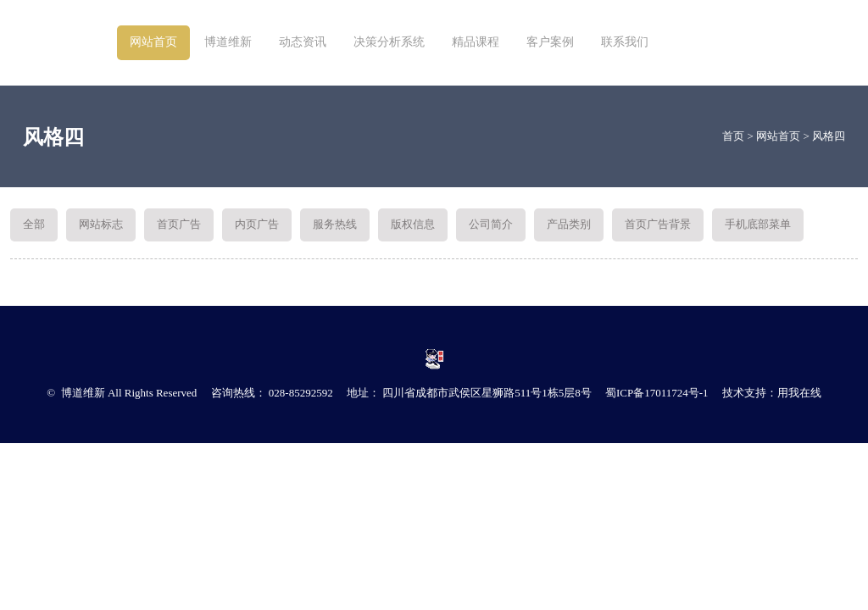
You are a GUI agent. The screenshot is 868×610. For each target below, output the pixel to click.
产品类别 (569, 224)
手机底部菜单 (758, 224)
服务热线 (335, 224)
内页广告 (257, 224)
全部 (34, 224)
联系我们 (625, 42)
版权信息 (413, 224)
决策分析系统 (389, 42)
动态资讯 (303, 42)
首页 (733, 136)
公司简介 (491, 224)
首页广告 (179, 224)
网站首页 (153, 42)
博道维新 (228, 42)
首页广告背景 (658, 224)
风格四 (829, 136)
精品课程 (476, 42)
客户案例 (550, 42)
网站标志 (101, 224)
